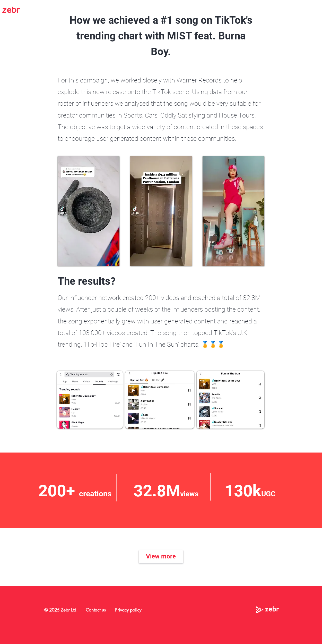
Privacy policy (128, 610)
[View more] (161, 557)
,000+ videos (107, 333)
